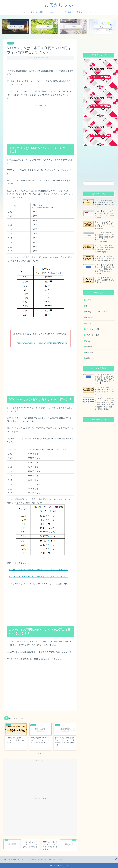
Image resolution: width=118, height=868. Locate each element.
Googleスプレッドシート (97, 312)
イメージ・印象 (65, 12)
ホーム (23, 12)
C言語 (89, 300)
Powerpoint (91, 317)
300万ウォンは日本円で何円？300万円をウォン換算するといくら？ (38, 570)
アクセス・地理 (37, 12)
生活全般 (11, 43)
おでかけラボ (59, 4)
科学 (88, 358)
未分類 (89, 347)
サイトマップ (93, 12)
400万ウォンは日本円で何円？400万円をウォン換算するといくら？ (38, 577)
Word (89, 323)
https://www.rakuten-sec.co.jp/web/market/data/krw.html (42, 343)
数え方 (79, 12)
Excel (51, 12)
